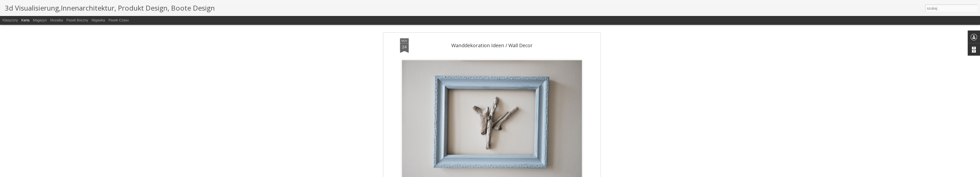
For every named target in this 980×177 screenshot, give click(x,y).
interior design (525, 146)
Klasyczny (10, 20)
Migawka (98, 20)
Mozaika (57, 20)
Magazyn (40, 20)
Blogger (515, 174)
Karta (25, 20)
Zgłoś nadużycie (530, 174)
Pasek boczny (77, 20)
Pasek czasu (119, 20)
